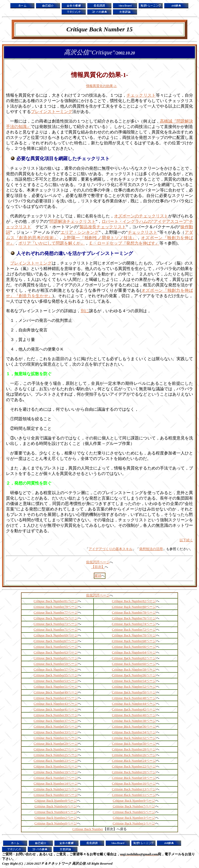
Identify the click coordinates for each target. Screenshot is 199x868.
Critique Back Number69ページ (56, 635)
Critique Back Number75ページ (56, 618)
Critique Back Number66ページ (134, 647)
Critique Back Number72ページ (134, 629)
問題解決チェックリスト (72, 221)
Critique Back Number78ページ (134, 612)
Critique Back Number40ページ (134, 715)
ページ (72, 806)
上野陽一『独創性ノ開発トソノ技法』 (100, 238)
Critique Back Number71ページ (56, 629)
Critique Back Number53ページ (56, 681)
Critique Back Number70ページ (134, 635)
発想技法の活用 (151, 549)
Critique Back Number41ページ (56, 709)
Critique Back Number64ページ (134, 652)
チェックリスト (141, 95)
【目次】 (98, 567)
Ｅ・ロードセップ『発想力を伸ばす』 (124, 243)
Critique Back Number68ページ (134, 641)
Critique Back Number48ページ (134, 698)
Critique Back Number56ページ (134, 675)
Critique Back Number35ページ (56, 726)
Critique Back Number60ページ (134, 664)
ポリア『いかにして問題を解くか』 (52, 243)
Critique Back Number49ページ (56, 692)
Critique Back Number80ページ (134, 607)
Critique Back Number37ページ (56, 721)
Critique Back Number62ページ (134, 658)
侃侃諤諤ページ (98, 595)
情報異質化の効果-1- (100, 75)
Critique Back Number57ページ (56, 669)
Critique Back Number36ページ (134, 726)
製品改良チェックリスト (103, 227)
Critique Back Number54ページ (134, 681)
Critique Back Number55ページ (56, 675)
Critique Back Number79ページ (56, 607)
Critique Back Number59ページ (56, 664)
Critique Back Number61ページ (56, 658)
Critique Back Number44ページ (134, 704)
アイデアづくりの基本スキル (111, 549)
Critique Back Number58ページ (134, 669)
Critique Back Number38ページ (134, 721)
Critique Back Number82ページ (134, 601)
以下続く (186, 540)
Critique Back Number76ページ (134, 618)
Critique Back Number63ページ (56, 652)
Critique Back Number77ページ (56, 612)
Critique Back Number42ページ (134, 709)
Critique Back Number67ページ (56, 641)
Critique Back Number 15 (99, 29)
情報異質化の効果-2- (101, 86)
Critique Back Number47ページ (56, 698)
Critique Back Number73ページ (56, 624)
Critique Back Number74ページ (134, 624)
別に (85, 311)
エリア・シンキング (79, 232)
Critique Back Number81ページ (56, 601)
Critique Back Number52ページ (134, 686)
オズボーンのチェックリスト (141, 216)
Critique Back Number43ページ (56, 704)
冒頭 (98, 576)
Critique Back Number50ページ (134, 692)
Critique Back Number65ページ (56, 647)
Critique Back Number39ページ (56, 715)
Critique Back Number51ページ (56, 686)
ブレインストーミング (52, 112)
